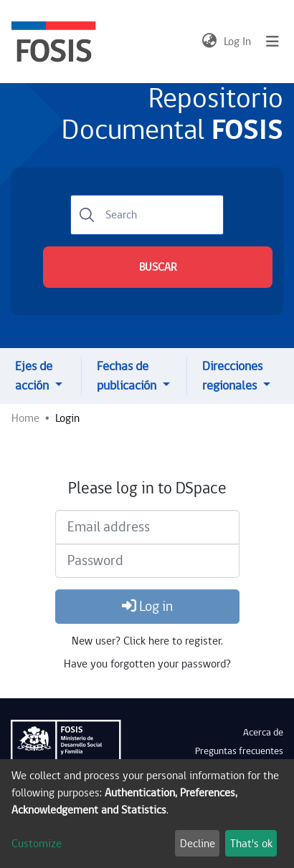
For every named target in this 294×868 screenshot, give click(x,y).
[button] (209, 42)
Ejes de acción (34, 376)
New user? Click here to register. (147, 641)
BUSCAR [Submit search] (158, 267)
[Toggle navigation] (272, 42)
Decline (198, 844)
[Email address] (147, 527)
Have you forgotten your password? (147, 664)
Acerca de (263, 733)
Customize (37, 844)
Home (25, 418)
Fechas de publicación (128, 376)
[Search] (147, 215)
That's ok (251, 844)
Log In (238, 42)
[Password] (147, 561)
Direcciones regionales (232, 376)
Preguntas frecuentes (239, 751)
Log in (147, 607)
